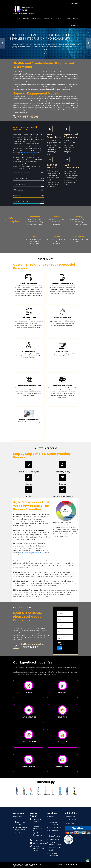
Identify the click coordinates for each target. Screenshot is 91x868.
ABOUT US (26, 19)
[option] (17, 791)
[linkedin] (74, 865)
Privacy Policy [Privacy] (62, 865)
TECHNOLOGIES (36, 19)
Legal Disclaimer (71, 820)
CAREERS (76, 19)
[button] (3, 43)
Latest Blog (70, 823)
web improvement (29, 153)
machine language (57, 561)
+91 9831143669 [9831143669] (38, 840)
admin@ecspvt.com (40, 843)
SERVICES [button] (46, 19)
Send (60, 648)
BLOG (69, 19)
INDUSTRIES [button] (58, 19)
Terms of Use (70, 817)
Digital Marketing (55, 828)
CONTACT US (75, 25)
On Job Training (54, 836)
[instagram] (71, 865)
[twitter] (76, 865)
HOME (18, 19)
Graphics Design (54, 839)
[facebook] (68, 865)
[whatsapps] (88, 860)
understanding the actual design (33, 553)
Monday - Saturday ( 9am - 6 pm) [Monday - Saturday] (38, 848)
